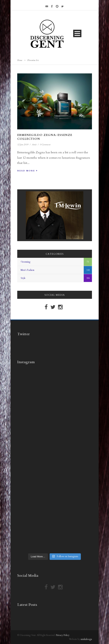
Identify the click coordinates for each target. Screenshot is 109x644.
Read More (27, 171)
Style (23, 278)
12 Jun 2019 (23, 145)
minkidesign (86, 639)
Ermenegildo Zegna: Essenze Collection (45, 137)
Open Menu (77, 33)
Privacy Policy (63, 635)
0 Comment (45, 145)
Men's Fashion (27, 270)
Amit (34, 145)
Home (20, 60)
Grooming (25, 262)
